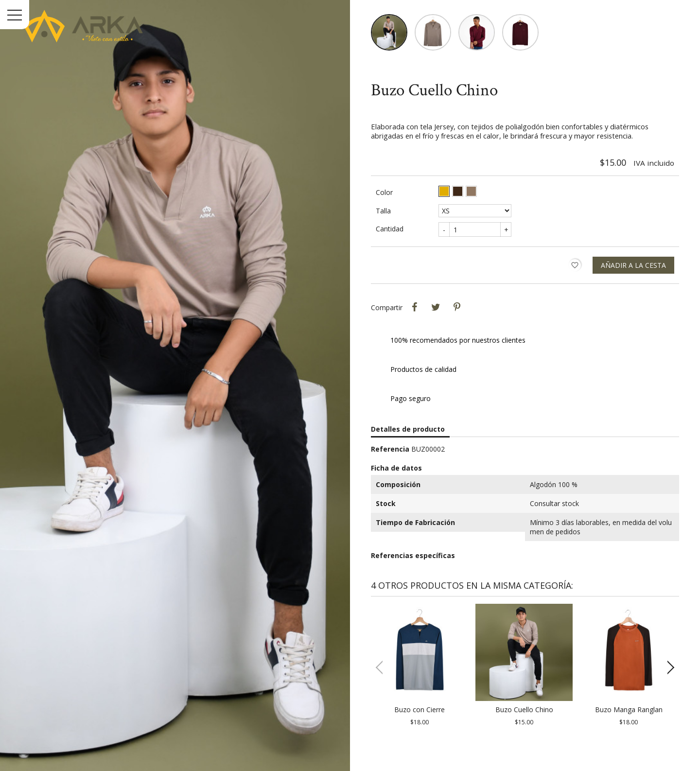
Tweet (436, 319)
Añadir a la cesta (633, 277)
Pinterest (457, 319)
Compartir (414, 319)
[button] (668, 680)
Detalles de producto (408, 441)
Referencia (390, 461)
